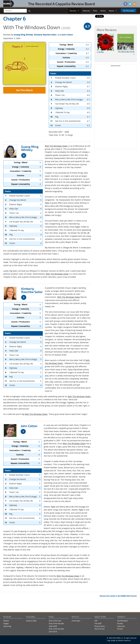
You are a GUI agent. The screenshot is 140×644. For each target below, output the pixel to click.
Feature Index (31, 621)
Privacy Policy (100, 626)
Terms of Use (100, 629)
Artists (103, 11)
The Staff (98, 624)
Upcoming (7, 626)
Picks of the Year (55, 621)
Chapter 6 (15, 18)
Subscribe (121, 626)
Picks (95, 11)
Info (96, 621)
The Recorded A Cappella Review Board (61, 4)
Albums (6, 621)
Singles (6, 624)
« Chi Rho (100, 52)
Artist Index (76, 621)
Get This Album (24, 90)
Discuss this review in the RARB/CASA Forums (118, 596)
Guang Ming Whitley (23, 35)
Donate (120, 624)
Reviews (73, 11)
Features (86, 11)
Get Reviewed (129, 11)
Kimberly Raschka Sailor (45, 35)
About (111, 11)
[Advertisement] (116, 108)
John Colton (67, 35)
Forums (120, 629)
